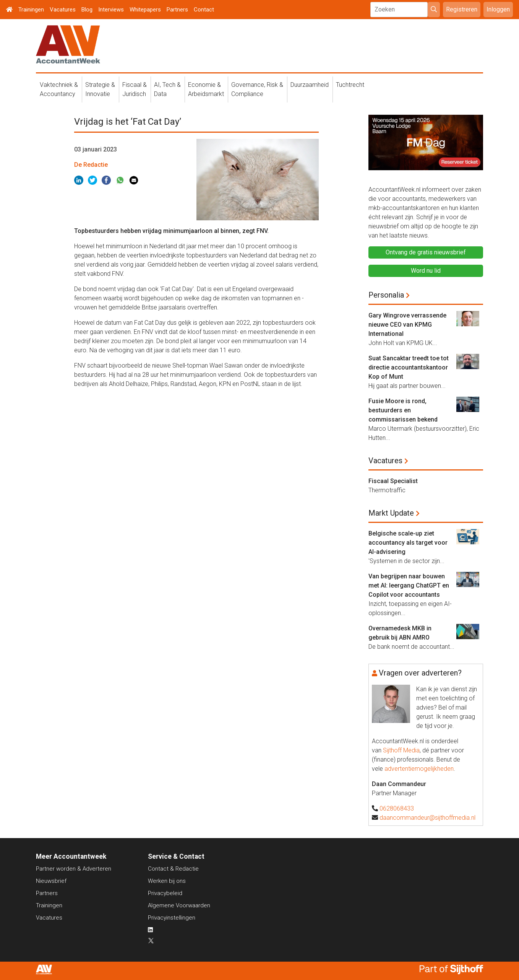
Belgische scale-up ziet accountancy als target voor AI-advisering (408, 543)
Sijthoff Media (401, 750)
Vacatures (63, 10)
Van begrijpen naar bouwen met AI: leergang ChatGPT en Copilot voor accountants (409, 585)
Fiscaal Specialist (393, 481)
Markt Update (391, 513)
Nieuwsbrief (51, 881)
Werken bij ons (167, 881)
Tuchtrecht (350, 85)
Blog (87, 10)
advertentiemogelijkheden (419, 769)
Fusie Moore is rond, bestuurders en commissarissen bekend (403, 410)
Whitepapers (145, 10)
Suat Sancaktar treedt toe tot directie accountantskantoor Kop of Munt (409, 367)
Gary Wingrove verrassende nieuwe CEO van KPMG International (407, 325)
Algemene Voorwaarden (179, 905)
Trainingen (31, 10)
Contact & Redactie (173, 869)
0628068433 (397, 808)
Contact (204, 10)
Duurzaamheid (310, 85)
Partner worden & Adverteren (74, 869)
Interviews (111, 10)
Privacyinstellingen (172, 918)
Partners (177, 10)
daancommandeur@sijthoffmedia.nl (427, 818)
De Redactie (91, 165)
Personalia (386, 295)
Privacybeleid (165, 893)
